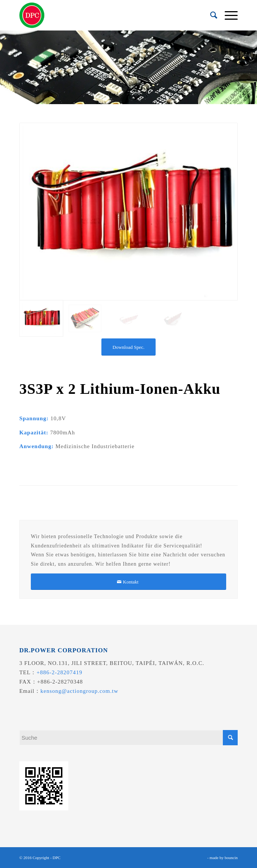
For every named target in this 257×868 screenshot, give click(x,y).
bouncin (231, 858)
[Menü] (227, 15)
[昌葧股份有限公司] (107, 15)
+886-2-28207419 (59, 672)
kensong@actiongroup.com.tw (79, 691)
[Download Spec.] (128, 347)
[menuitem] (210, 15)
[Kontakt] (128, 582)
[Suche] (210, 15)
